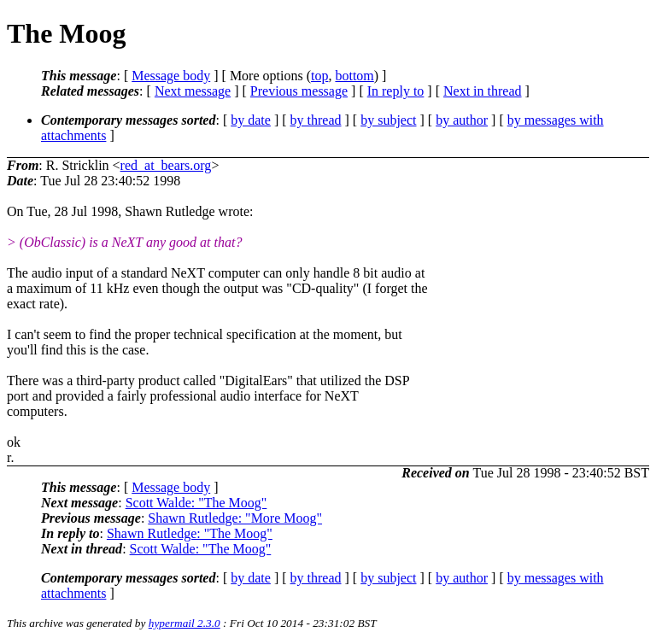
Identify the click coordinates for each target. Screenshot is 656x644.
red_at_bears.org (166, 165)
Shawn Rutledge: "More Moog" (235, 518)
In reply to (396, 91)
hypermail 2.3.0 (184, 623)
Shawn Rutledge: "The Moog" (190, 533)
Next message (193, 91)
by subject (388, 120)
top (319, 76)
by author (462, 120)
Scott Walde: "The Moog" (196, 503)
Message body (171, 76)
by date (251, 120)
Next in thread (483, 91)
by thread (316, 120)
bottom (354, 76)
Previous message (299, 91)
